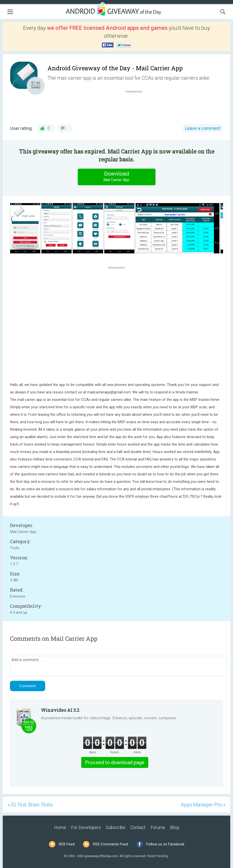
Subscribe (116, 827)
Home (60, 827)
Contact (138, 827)
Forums (158, 827)
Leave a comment (203, 128)
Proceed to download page (115, 762)
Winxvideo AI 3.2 (60, 710)
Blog (175, 827)
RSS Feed (67, 844)
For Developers (86, 827)
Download (116, 177)
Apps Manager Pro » (203, 805)
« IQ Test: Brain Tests (30, 805)
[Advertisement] (136, 106)
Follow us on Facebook (165, 844)
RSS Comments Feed (110, 844)
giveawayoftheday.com (101, 856)
